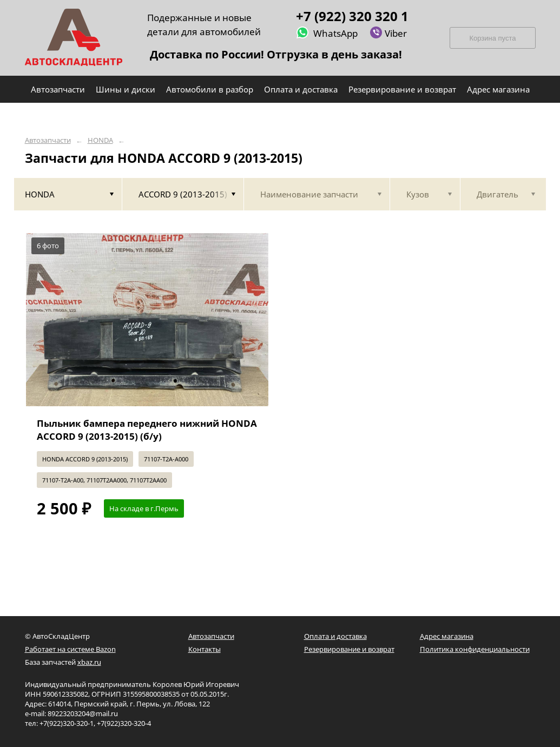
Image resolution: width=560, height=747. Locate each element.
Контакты (205, 649)
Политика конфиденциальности (475, 649)
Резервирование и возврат (349, 649)
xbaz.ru (89, 662)
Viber (388, 33)
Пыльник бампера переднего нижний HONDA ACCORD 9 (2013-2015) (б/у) (147, 430)
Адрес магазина (447, 636)
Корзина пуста (492, 38)
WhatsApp (327, 33)
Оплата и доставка (335, 636)
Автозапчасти (48, 140)
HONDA (100, 140)
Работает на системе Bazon (70, 649)
